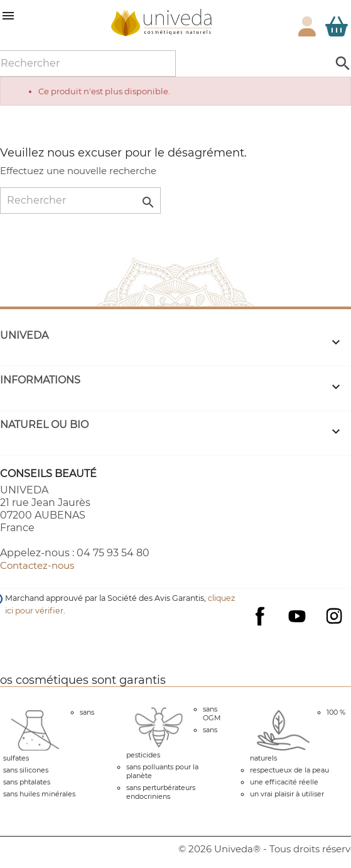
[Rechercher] (80, 201)
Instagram (334, 616)
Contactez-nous (37, 565)
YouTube (297, 616)
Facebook (260, 629)
